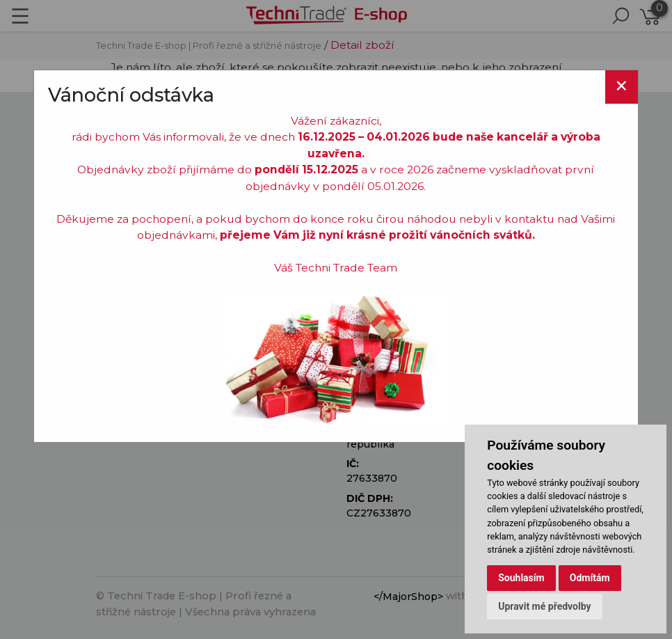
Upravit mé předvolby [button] (544, 606)
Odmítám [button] (590, 578)
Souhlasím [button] (521, 578)
